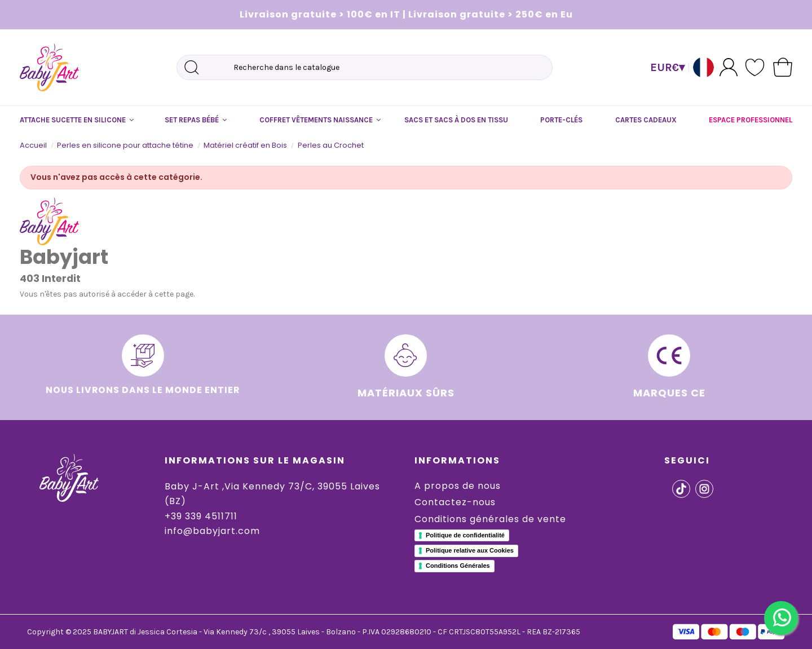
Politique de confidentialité (465, 535)
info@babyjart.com (212, 531)
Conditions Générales (458, 566)
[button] (76, 120)
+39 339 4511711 (201, 516)
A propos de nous (458, 486)
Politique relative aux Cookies (470, 550)
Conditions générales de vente (490, 519)
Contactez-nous (455, 502)
